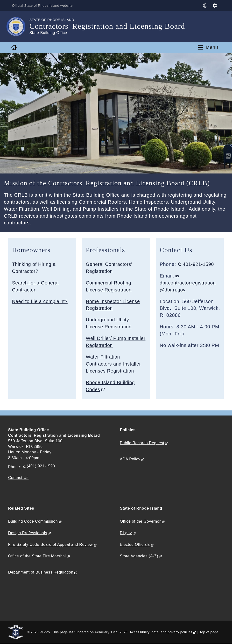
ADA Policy (130, 459)
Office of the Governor (140, 522)
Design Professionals (28, 533)
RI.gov (126, 533)
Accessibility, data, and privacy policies (161, 632)
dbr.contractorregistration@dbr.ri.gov (188, 286)
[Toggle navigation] (208, 48)
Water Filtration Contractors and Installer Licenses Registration (114, 364)
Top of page (209, 632)
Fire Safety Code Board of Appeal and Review (51, 545)
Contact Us (18, 478)
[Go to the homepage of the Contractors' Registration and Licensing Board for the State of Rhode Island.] (19, 27)
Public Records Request (142, 443)
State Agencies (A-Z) (139, 556)
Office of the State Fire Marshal (37, 556)
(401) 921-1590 (41, 466)
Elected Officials (135, 545)
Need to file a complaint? (41, 301)
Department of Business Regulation (41, 572)
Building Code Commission (33, 522)
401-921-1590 (199, 264)
